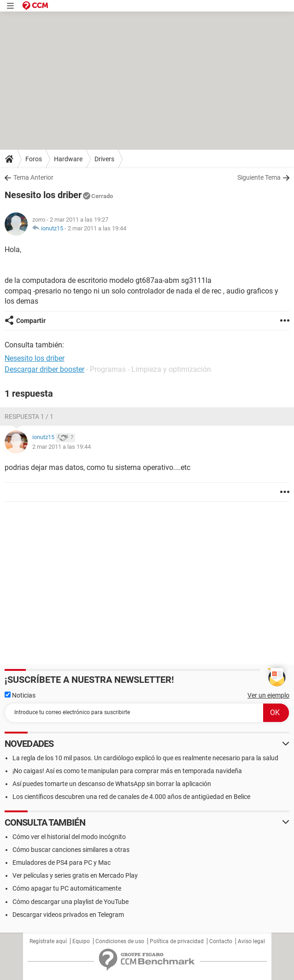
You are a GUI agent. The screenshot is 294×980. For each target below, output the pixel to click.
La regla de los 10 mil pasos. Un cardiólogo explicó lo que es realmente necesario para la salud (145, 758)
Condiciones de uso (120, 941)
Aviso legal (251, 941)
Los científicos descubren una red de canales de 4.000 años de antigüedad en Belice (131, 797)
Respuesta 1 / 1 (29, 417)
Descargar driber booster (44, 369)
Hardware (68, 159)
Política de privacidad (177, 941)
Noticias (20, 695)
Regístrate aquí (48, 941)
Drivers (104, 159)
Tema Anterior (33, 177)
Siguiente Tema (259, 177)
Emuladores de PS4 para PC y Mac (62, 863)
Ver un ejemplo (268, 695)
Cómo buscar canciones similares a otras (71, 850)
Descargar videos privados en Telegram (68, 915)
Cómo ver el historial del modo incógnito (69, 837)
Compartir (31, 321)
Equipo (81, 941)
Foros (34, 159)
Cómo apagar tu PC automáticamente (67, 888)
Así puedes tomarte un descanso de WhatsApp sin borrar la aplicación (112, 784)
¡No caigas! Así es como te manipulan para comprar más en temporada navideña (127, 771)
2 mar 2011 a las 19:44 (97, 228)
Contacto (221, 941)
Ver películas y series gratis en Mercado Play (75, 875)
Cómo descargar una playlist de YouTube (71, 902)
